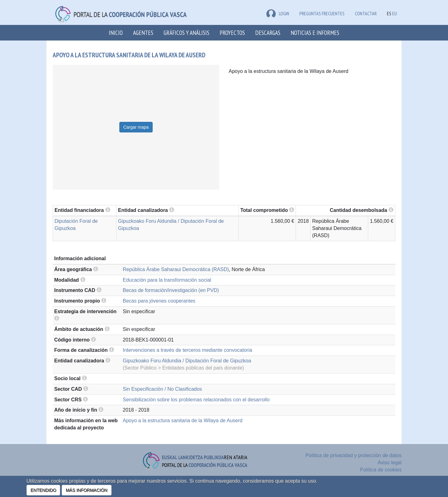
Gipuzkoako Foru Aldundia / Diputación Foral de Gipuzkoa (187, 361)
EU (395, 13)
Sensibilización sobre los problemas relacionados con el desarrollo (196, 400)
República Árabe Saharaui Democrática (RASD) (176, 269)
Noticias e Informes (315, 33)
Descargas (268, 33)
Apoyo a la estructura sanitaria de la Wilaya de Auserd (183, 421)
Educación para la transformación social (167, 280)
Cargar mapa (136, 127)
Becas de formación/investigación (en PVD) (171, 290)
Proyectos (232, 33)
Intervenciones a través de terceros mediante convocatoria (187, 350)
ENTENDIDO (43, 490)
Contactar (366, 13)
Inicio (116, 33)
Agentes (143, 33)
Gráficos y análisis (186, 33)
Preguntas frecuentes (322, 13)
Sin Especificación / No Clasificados (162, 389)
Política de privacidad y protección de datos (353, 455)
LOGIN (278, 13)
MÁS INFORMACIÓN (87, 490)
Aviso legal (390, 463)
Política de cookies (381, 470)
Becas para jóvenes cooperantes (159, 301)
